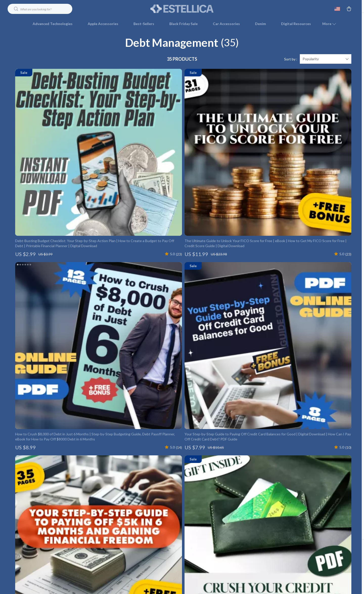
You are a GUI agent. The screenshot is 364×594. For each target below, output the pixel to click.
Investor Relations (164, 530)
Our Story (157, 471)
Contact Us (258, 471)
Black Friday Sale (184, 24)
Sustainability (160, 546)
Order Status (259, 513)
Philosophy (158, 555)
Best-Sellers (144, 24)
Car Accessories (226, 24)
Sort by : (291, 66)
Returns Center (261, 496)
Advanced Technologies (53, 24)
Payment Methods (264, 505)
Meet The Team (162, 488)
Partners (156, 538)
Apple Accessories (103, 24)
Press (154, 505)
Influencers (158, 513)
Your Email (38, 468)
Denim (260, 24)
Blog (153, 480)
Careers (155, 496)
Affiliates (156, 521)
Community (158, 563)
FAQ (253, 488)
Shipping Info (259, 480)
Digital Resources (296, 24)
